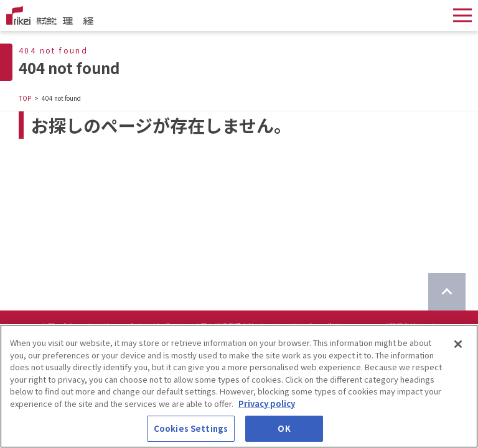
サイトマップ (112, 326)
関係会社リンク (413, 326)
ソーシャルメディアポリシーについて (322, 326)
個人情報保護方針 (227, 326)
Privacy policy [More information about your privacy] (267, 405)
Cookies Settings (191, 431)
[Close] (458, 347)
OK (284, 431)
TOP (25, 98)
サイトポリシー (166, 326)
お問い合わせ (62, 326)
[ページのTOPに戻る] (447, 292)
